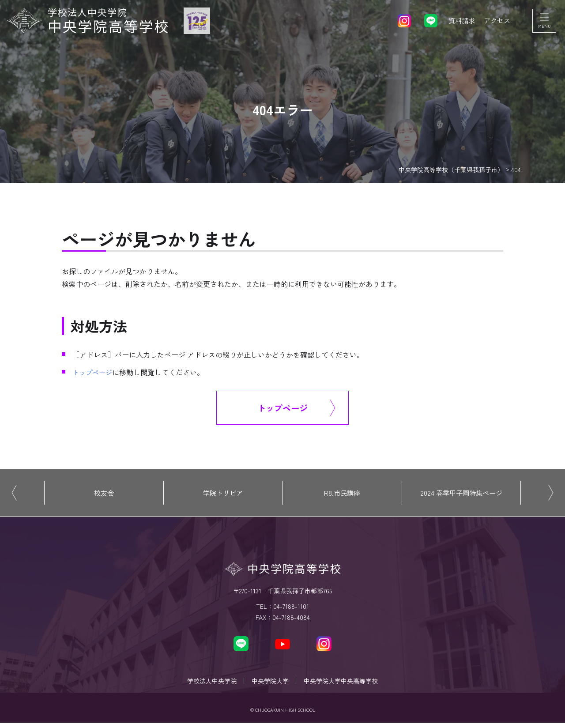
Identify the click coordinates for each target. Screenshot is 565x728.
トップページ (94, 372)
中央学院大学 (270, 684)
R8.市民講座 (342, 494)
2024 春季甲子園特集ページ (461, 494)
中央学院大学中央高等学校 (343, 684)
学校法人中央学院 (209, 684)
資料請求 (459, 22)
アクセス (496, 22)
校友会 (104, 494)
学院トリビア (223, 494)
